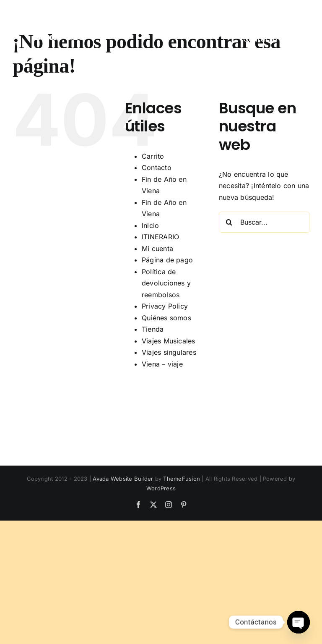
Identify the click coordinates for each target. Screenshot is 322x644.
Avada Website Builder (123, 479)
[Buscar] (229, 222)
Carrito (153, 156)
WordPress (161, 488)
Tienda (153, 329)
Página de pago (167, 260)
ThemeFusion (182, 479)
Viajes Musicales (169, 341)
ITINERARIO (160, 237)
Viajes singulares (169, 352)
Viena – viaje (162, 364)
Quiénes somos (166, 318)
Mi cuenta (157, 249)
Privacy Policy (165, 306)
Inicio (150, 225)
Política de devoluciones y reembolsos (166, 283)
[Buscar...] (264, 222)
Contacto (157, 168)
